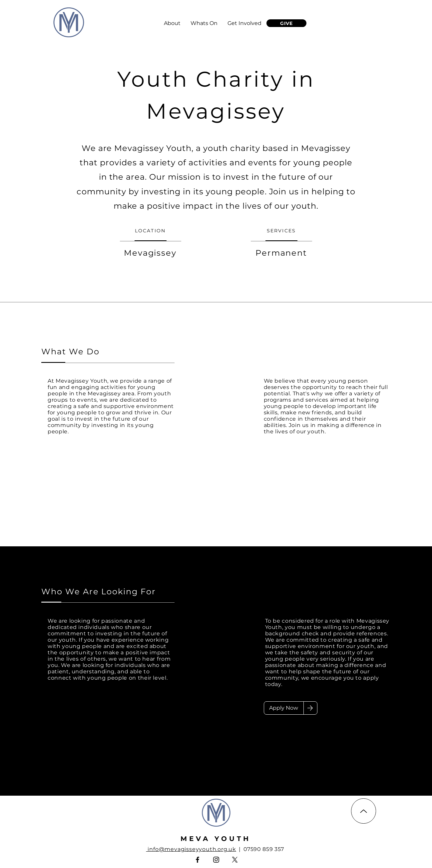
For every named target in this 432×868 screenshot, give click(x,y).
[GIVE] (286, 23)
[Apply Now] (284, 708)
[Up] (364, 811)
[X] (235, 860)
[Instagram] (216, 860)
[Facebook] (198, 860)
